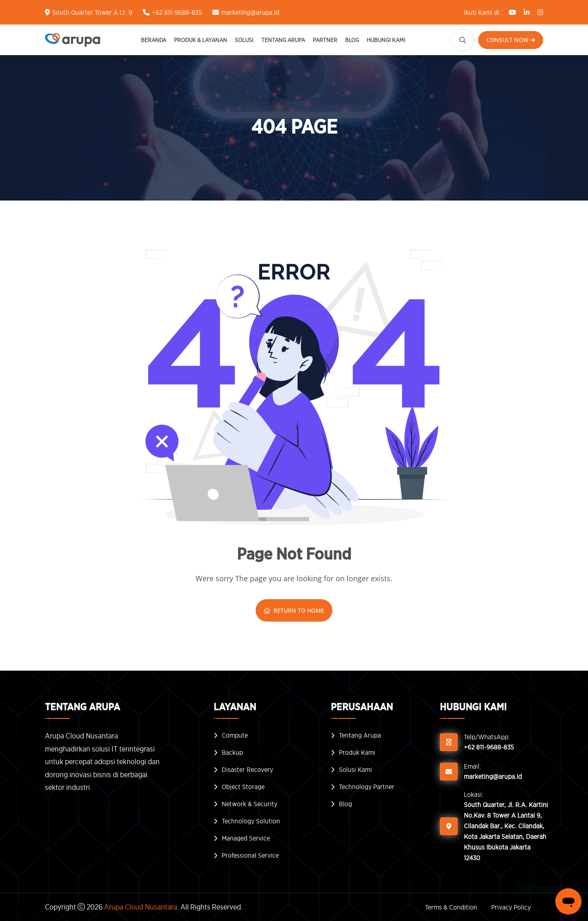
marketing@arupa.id (250, 12)
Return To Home (294, 610)
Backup (232, 752)
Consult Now (511, 40)
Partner (325, 40)
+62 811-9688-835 (177, 12)
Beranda (154, 40)
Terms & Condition (451, 907)
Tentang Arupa (283, 40)
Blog (352, 40)
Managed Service (246, 838)
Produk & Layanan (200, 40)
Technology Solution (251, 821)
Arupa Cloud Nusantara (141, 907)
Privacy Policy (511, 907)
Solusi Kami (355, 769)
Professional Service (250, 855)
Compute (235, 735)
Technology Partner (367, 787)
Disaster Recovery (247, 769)
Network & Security (249, 804)
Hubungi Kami (386, 40)
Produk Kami (357, 752)
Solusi (244, 40)
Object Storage (243, 787)
